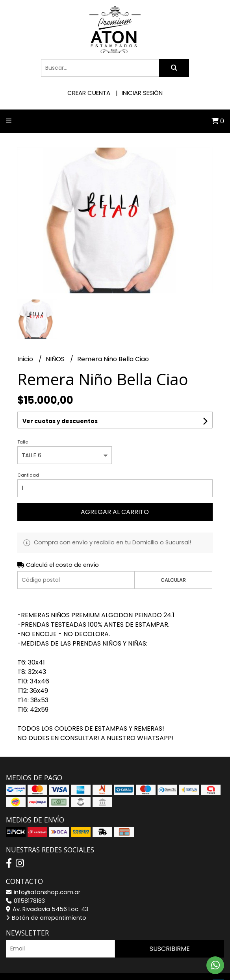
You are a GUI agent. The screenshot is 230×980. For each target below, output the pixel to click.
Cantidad (28, 475)
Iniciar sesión (142, 93)
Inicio (26, 359)
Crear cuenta (89, 93)
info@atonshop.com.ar (43, 892)
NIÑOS (56, 359)
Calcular (173, 580)
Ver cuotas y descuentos (60, 421)
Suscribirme (170, 949)
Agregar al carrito (115, 512)
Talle (23, 442)
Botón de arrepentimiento (46, 918)
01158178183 (25, 901)
